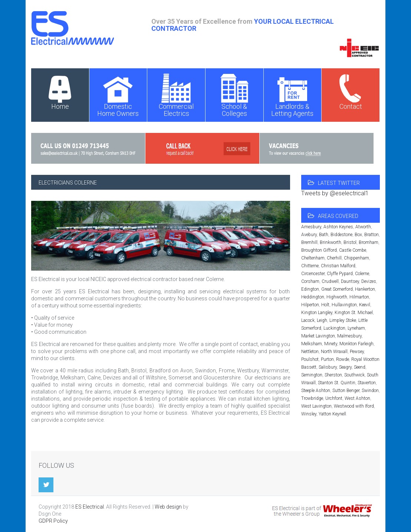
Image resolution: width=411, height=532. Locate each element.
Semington (312, 375)
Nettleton (310, 352)
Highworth (337, 297)
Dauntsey (350, 281)
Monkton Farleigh (356, 344)
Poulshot (310, 359)
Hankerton (365, 289)
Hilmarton (359, 297)
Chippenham (356, 258)
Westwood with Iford (354, 406)
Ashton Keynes (338, 227)
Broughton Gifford (319, 250)
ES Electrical (90, 507)
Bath (324, 235)
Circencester (313, 274)
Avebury (309, 235)
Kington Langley (317, 313)
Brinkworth (331, 242)
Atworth (363, 227)
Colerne (362, 274)
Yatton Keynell (332, 414)
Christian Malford (338, 266)
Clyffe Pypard (340, 274)
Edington (310, 289)
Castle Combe (353, 250)
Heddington (313, 297)
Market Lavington (318, 336)
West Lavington (316, 406)
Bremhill (309, 242)
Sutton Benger (346, 391)
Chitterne (310, 266)
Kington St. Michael (354, 313)
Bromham (369, 242)
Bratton (371, 235)
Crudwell (330, 281)
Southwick (354, 375)
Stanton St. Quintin (337, 383)
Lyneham (356, 328)
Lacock (308, 320)
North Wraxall (334, 352)
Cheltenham (313, 258)
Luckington (334, 328)
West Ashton (357, 398)
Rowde (343, 359)
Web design (168, 507)
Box (358, 235)
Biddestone (341, 235)
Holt (325, 305)
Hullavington (344, 305)
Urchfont (334, 398)
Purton (327, 359)
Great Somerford (337, 289)
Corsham (310, 281)
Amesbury (311, 227)
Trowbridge (312, 398)
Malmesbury (349, 336)
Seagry (345, 367)
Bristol (350, 242)
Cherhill (334, 258)
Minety (331, 344)
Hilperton (310, 305)
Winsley (309, 414)
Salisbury (328, 367)
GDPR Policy (53, 521)
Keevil (365, 305)
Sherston (333, 375)
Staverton (367, 383)
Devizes (369, 281)
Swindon (370, 391)
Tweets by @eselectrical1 (335, 193)
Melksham (312, 344)
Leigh (322, 320)
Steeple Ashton (316, 391)
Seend (360, 367)
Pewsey (357, 352)
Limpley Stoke (343, 320)
